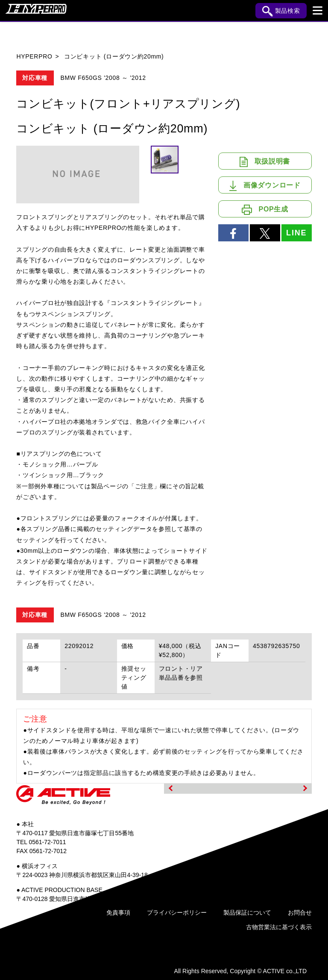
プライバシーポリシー (177, 913)
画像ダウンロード (265, 186)
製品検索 (281, 11)
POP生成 (265, 210)
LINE (296, 233)
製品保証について (247, 913)
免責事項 (118, 913)
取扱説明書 (265, 162)
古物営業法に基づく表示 (279, 927)
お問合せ (300, 913)
